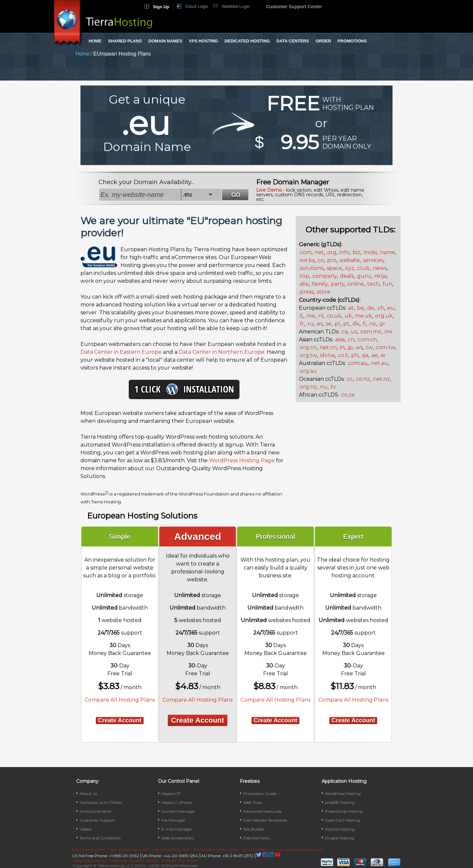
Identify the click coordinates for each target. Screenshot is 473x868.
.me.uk (363, 316)
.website (349, 260)
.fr (302, 324)
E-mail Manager (177, 829)
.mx (388, 332)
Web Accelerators (178, 838)
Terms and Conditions (100, 838)
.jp (350, 347)
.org (331, 252)
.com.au (357, 363)
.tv (333, 387)
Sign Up (161, 7)
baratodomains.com (216, 849)
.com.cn (367, 339)
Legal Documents (89, 861)
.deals (346, 276)
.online (355, 284)
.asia (339, 339)
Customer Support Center (294, 7)
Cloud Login (197, 6)
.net (319, 252)
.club (363, 268)
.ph (354, 355)
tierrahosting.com (129, 849)
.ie (383, 355)
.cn (351, 339)
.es (319, 324)
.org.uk (383, 316)
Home (95, 41)
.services (373, 260)
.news (379, 268)
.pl (337, 324)
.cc (349, 379)
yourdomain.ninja (262, 849)
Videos (85, 829)
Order (323, 41)
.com (305, 252)
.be (360, 308)
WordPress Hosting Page (242, 460)
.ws (359, 347)
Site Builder (254, 829)
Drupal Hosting (339, 838)
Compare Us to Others (101, 802)
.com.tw (385, 347)
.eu (390, 308)
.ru (310, 324)
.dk (355, 324)
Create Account (120, 720)
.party (337, 284)
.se (328, 324)
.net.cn (328, 347)
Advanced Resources (262, 811)
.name (387, 252)
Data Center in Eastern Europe (121, 352)
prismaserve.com (304, 849)
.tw (369, 347)
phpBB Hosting (340, 802)
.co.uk (334, 316)
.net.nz (381, 379)
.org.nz (308, 387)
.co (320, 260)
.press (306, 292)
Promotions (352, 41)
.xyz (349, 268)
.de (370, 308)
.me (310, 316)
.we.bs (307, 260)
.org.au (308, 371)
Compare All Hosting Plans (120, 700)
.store (323, 292)
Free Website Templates (265, 820)
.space (334, 268)
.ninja (380, 276)
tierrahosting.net (171, 849)
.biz (356, 252)
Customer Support (97, 820)
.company (324, 276)
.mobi (370, 252)
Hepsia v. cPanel (177, 802)
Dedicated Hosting (247, 41)
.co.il (342, 355)
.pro (331, 260)
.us (353, 332)
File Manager (173, 820)
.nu (323, 387)
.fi (364, 324)
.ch (380, 308)
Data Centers (293, 41)
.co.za (347, 395)
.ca (344, 332)
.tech (373, 284)
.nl (320, 316)
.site (304, 284)
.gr (382, 324)
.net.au (379, 363)
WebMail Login (236, 6)
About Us (88, 794)
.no (372, 324)
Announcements (95, 811)
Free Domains (256, 838)
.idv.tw (327, 355)
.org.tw (308, 355)
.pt (346, 324)
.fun (387, 284)
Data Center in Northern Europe (222, 352)
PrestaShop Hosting (344, 811)
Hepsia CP (171, 794)
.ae (374, 355)
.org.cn (308, 347)
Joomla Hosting (340, 829)
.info (344, 252)
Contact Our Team (179, 861)
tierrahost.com (89, 849)
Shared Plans (125, 41)
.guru (363, 276)
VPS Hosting (203, 41)
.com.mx (370, 332)
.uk (348, 316)
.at (351, 308)
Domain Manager (178, 811)
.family (319, 284)
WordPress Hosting (343, 794)
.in (342, 347)
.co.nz (362, 379)
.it (301, 316)
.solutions (311, 268)
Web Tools (252, 802)
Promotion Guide (260, 794)
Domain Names (165, 41)
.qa (364, 355)
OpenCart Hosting (342, 820)
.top (304, 276)
